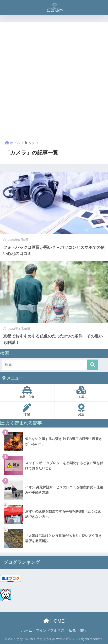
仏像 (72, 630)
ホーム (27, 630)
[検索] (93, 365)
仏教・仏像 (27, 392)
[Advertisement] (54, 83)
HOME (54, 621)
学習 (27, 410)
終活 (81, 410)
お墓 (81, 392)
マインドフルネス (50, 630)
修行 (83, 630)
